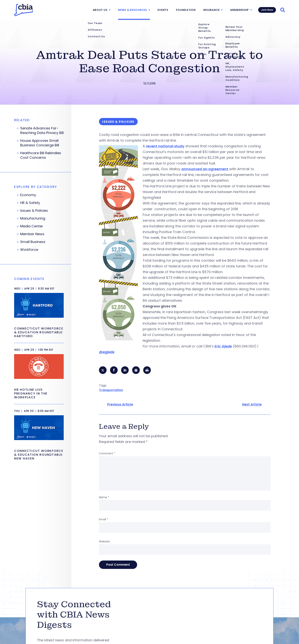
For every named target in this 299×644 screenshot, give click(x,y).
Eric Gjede (223, 346)
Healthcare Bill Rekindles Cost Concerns (41, 155)
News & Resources (132, 10)
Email (104, 519)
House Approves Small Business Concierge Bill (40, 143)
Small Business (33, 242)
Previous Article (120, 405)
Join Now (267, 10)
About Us (100, 10)
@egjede (107, 352)
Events (163, 10)
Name (104, 497)
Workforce (29, 250)
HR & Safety (30, 203)
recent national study (165, 146)
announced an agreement (205, 169)
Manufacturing (33, 218)
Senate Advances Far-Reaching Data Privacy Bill (42, 131)
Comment (107, 453)
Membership (240, 10)
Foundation (186, 10)
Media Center (32, 226)
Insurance (211, 10)
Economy (28, 195)
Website (104, 541)
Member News (32, 234)
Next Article (252, 405)
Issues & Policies (34, 211)
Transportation (111, 390)
